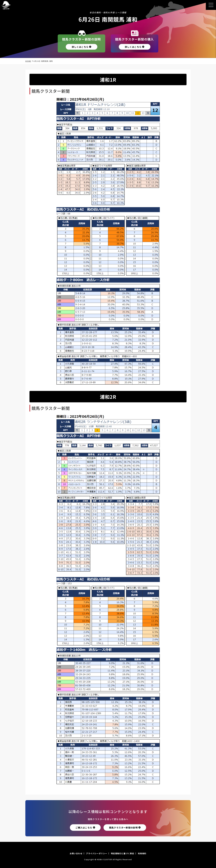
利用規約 (142, 853)
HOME (28, 61)
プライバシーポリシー (97, 853)
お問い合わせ (76, 853)
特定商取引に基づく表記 (123, 853)
